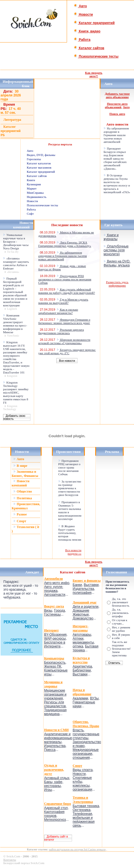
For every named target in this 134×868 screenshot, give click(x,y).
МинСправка (35, 193)
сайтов (80, 572)
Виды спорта (82, 770)
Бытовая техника (86, 806)
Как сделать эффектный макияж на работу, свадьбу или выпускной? (67, 291)
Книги (31, 180)
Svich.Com (13, 856)
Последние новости (67, 225)
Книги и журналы (111, 237)
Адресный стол (56, 808)
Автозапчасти (55, 595)
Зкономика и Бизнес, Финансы (25, 474)
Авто (80, 6)
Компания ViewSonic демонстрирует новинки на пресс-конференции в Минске (15, 324)
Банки (77, 585)
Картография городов (54, 814)
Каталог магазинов (39, 167)
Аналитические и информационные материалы (58, 738)
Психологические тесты (96, 56)
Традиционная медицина (55, 712)
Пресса (50, 750)
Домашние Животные (81, 612)
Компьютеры (54, 658)
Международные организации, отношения (86, 754)
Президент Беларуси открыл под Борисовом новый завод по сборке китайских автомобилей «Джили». (115, 159)
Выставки (91, 585)
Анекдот (32, 572)
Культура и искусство (81, 660)
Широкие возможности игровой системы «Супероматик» (64, 341)
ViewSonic (13, 336)
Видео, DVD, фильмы (41, 155)
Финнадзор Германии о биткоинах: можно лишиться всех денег (64, 321)
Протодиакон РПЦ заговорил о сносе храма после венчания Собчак (65, 279)
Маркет (32, 188)
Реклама (112, 452)
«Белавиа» (13, 272)
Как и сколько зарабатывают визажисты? (58, 311)
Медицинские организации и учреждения (55, 694)
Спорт (20, 521)
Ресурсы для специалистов (55, 704)
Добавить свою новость (14, 417)
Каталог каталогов (39, 163)
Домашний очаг (85, 602)
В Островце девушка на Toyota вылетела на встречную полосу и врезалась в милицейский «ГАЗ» (117, 184)
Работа (82, 40)
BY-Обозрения (55, 635)
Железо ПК (53, 666)
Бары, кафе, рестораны (54, 784)
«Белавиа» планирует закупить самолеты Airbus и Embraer (16, 263)
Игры (48, 790)
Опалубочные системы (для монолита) (116, 250)
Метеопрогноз (55, 820)
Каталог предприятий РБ (11, 131)
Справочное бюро (58, 804)
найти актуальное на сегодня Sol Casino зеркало (77, 849)
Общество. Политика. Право (86, 724)
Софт (30, 214)
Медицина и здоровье (53, 684)
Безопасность (55, 663)
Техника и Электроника (83, 800)
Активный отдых (57, 778)
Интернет (51, 630)
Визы (48, 611)
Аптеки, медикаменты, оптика (84, 642)
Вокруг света (54, 606)
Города (60, 611)
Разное (20, 514)
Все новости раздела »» (73, 552)
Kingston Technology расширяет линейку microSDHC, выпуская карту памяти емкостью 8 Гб (16, 392)
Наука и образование (82, 692)
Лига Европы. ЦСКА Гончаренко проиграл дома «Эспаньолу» (65, 244)
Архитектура (82, 666)
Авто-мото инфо (57, 583)
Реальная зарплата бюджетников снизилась (61, 331)
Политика (23, 498)
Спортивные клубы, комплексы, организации (82, 784)
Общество (23, 491)
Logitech (12, 309)
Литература (12, 120)
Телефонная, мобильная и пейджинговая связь (83, 820)
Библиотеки (82, 670)
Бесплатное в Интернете (55, 644)
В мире (20, 466)
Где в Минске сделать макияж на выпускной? (63, 301)
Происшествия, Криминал (26, 506)
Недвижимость (37, 197)
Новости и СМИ (56, 730)
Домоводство (83, 618)
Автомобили (53, 579)
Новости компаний (21, 483)
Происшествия (68, 452)
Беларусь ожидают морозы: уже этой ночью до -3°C (67, 351)
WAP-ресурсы (55, 638)
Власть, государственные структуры (86, 734)
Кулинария (34, 184)
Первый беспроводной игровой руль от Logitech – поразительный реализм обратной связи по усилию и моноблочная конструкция (15, 292)
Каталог (67, 572)
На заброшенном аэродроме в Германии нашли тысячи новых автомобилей (116, 135)
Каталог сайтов (89, 48)
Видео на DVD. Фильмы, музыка (117, 263)
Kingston (12, 376)
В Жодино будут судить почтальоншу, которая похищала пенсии (70, 533)
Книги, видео (87, 31)
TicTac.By (13, 252)
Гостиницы (52, 614)
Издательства (55, 746)
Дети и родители (85, 607)
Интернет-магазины (80, 628)
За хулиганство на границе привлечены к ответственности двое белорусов (70, 488)
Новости (83, 15)
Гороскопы (34, 159)
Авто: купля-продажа (54, 589)
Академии (80, 698)
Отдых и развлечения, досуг (54, 770)
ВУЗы (94, 698)
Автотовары (82, 635)
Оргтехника (82, 810)
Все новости (67, 361)
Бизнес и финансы (87, 581)
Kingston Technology (10, 408)
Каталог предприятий (94, 23)
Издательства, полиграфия (84, 591)
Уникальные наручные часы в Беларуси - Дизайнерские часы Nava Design (16, 242)
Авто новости (117, 124)
